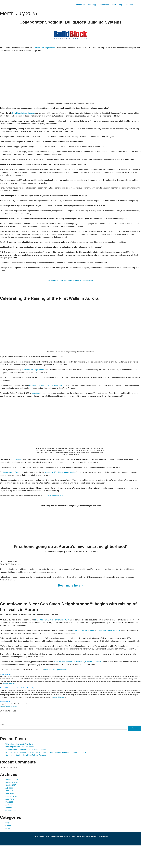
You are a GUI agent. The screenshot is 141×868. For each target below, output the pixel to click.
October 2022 (12, 833)
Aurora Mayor (19, 476)
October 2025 (12, 808)
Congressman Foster (13, 489)
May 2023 (10, 825)
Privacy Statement (106, 859)
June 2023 (10, 822)
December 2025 (13, 802)
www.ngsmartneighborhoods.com (65, 692)
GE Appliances (90, 684)
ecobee (79, 684)
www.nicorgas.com (61, 706)
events (8, 848)
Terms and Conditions (90, 859)
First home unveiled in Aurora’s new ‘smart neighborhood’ (31, 772)
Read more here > (71, 602)
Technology (88, 5)
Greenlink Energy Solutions (124, 647)
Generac (100, 684)
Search (3, 747)
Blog (119, 5)
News (112, 5)
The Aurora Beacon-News (59, 513)
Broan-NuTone (68, 684)
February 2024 (12, 819)
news (8, 851)
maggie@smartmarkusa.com (11, 729)
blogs (8, 845)
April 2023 (10, 827)
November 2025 (13, 805)
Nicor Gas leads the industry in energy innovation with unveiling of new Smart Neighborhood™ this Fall (51, 775)
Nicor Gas (39, 407)
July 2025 (10, 811)
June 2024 (10, 816)
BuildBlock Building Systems (50, 48)
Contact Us (129, 5)
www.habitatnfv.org (122, 720)
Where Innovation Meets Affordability (22, 766)
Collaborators (101, 5)
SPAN (111, 684)
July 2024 (10, 813)
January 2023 (12, 830)
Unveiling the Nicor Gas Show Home (21, 769)
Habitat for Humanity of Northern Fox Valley (53, 399)
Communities (74, 5)
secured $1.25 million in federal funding (66, 489)
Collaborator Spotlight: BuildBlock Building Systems (28, 778)
